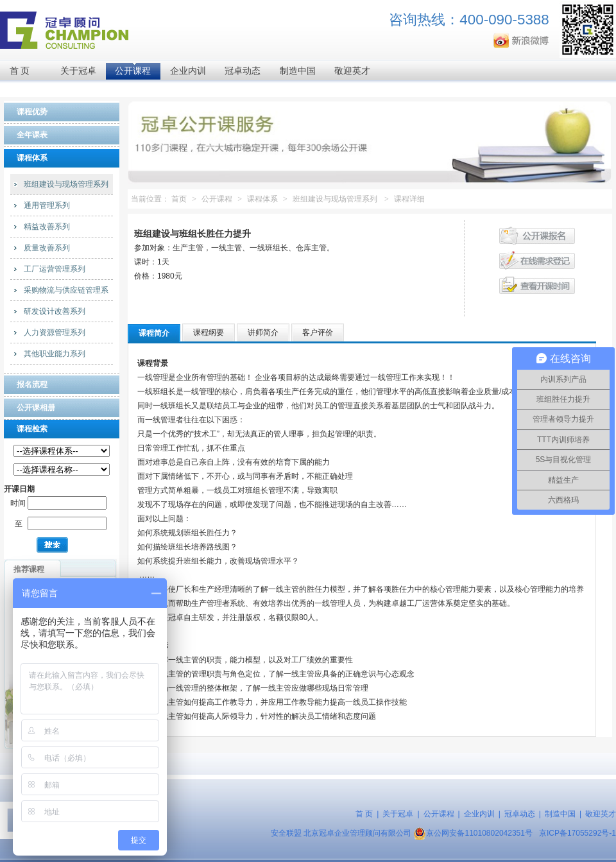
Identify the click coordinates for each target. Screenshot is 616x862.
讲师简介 (263, 332)
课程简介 (154, 333)
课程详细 (409, 199)
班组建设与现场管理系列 (66, 184)
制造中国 (298, 71)
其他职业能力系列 (55, 354)
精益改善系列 (47, 227)
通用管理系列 (47, 205)
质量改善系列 (47, 248)
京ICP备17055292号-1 (577, 833)
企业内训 (188, 71)
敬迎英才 (352, 71)
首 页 (20, 71)
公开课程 (133, 71)
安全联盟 (286, 833)
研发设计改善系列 (55, 311)
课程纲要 (209, 332)
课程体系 (262, 199)
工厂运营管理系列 (55, 269)
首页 (179, 199)
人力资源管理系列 (55, 332)
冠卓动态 (243, 71)
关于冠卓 (78, 71)
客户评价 (318, 332)
